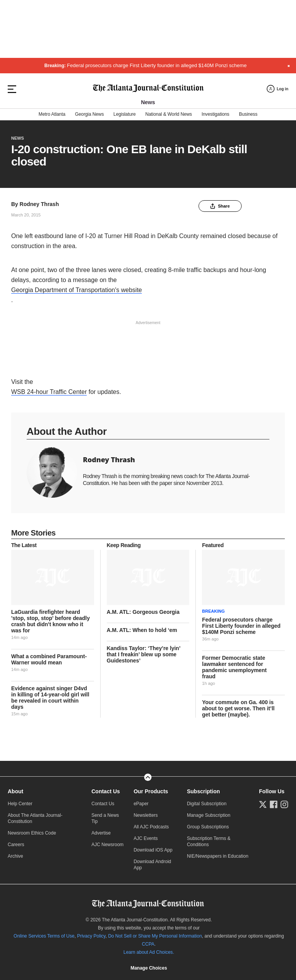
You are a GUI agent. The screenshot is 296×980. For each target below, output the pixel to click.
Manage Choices (149, 968)
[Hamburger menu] (12, 89)
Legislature (124, 114)
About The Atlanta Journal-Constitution (35, 818)
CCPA (148, 944)
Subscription (203, 791)
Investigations (215, 114)
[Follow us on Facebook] (274, 804)
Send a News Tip (105, 818)
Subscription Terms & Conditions (209, 841)
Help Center (20, 804)
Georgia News (90, 114)
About (15, 791)
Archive (15, 856)
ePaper (141, 804)
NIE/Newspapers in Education (218, 856)
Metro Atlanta (52, 114)
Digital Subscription (207, 804)
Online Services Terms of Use (44, 936)
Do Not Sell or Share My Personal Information (155, 936)
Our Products (151, 791)
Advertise (101, 833)
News (18, 138)
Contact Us (106, 791)
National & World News (169, 114)
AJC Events (146, 838)
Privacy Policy (91, 936)
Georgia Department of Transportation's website (77, 290)
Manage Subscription (209, 815)
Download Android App (152, 865)
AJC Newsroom (107, 845)
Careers (16, 845)
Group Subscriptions (208, 827)
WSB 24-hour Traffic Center (49, 392)
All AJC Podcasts (151, 827)
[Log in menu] (277, 89)
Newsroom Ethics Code (32, 833)
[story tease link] (53, 577)
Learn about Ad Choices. (149, 952)
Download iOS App (153, 850)
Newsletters (146, 815)
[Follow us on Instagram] (284, 804)
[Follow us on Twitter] (263, 804)
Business (248, 114)
